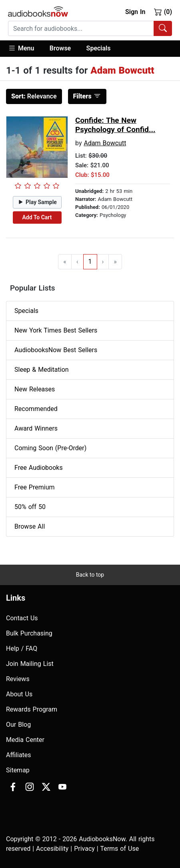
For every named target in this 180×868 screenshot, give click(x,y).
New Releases (35, 389)
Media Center (25, 740)
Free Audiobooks (39, 468)
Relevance (34, 96)
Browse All (30, 526)
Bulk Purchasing (29, 633)
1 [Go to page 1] (90, 262)
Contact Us (22, 618)
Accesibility (52, 849)
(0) (163, 12)
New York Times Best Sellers (56, 330)
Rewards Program (32, 709)
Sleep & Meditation (42, 370)
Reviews (18, 679)
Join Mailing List (30, 664)
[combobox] (90, 28)
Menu (21, 48)
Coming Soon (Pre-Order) (50, 448)
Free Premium (34, 487)
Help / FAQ (22, 648)
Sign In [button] (135, 12)
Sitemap (18, 770)
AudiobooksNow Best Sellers (56, 350)
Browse (60, 48)
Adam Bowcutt (105, 143)
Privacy (84, 849)
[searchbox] (81, 28)
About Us (19, 694)
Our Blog (18, 725)
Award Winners (36, 428)
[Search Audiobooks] (163, 28)
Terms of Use (119, 849)
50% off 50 (30, 507)
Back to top (90, 575)
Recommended (36, 409)
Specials (99, 48)
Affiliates (19, 755)
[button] (25, 49)
